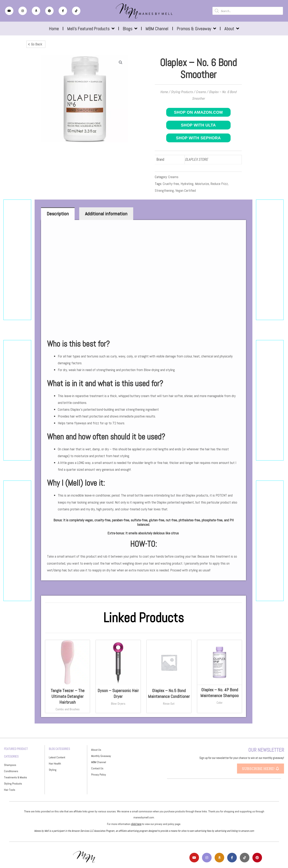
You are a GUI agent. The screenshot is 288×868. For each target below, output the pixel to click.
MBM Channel (157, 29)
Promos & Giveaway (196, 29)
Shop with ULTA (198, 125)
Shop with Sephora (198, 138)
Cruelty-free (171, 184)
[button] (36, 44)
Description (58, 214)
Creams (201, 92)
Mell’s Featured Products (91, 29)
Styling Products (182, 92)
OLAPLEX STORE (196, 159)
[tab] (58, 214)
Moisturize (202, 184)
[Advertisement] (17, 260)
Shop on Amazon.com (198, 112)
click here (136, 824)
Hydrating (187, 184)
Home (54, 29)
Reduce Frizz (219, 184)
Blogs (130, 29)
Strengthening (164, 190)
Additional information (106, 214)
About (232, 29)
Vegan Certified (186, 190)
